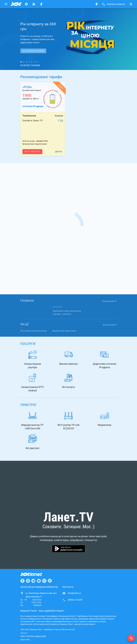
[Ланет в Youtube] (39, 581)
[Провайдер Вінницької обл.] (16, 4)
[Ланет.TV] (34, 4)
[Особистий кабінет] (26, 4)
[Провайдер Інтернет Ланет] (34, 574)
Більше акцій (110, 325)
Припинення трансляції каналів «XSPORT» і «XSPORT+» (67, 313)
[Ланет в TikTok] (50, 581)
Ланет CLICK (41, 636)
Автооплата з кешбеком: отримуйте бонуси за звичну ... (34, 313)
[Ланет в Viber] (44, 581)
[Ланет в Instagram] (28, 581)
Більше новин (110, 301)
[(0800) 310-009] (131, 638)
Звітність (24, 633)
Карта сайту (25, 640)
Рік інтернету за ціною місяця (33, 331)
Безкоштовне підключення (64, 331)
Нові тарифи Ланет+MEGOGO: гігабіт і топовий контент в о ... (98, 313)
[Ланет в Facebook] (22, 581)
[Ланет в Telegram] (33, 581)
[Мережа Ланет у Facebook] (41, 4)
